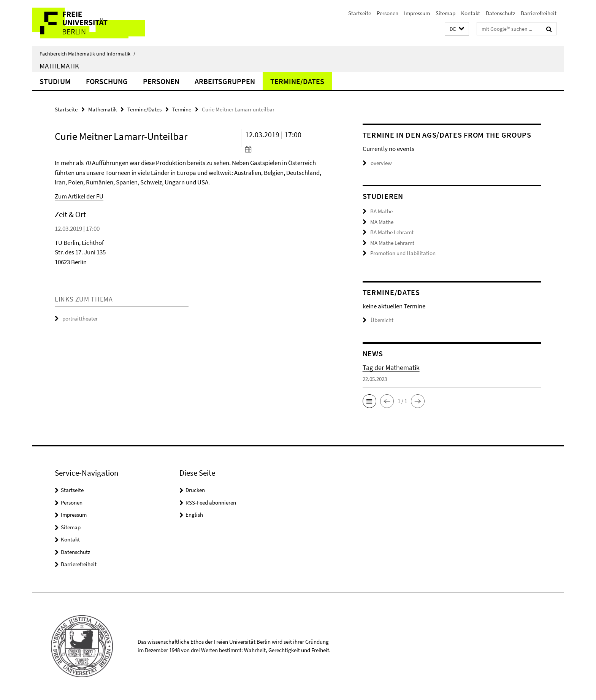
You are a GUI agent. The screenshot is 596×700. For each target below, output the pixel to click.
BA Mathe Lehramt (392, 232)
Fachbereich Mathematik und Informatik (87, 54)
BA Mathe (381, 211)
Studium (55, 81)
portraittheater (80, 318)
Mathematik (59, 66)
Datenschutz (500, 13)
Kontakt (471, 13)
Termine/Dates (297, 81)
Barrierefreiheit (539, 13)
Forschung (107, 81)
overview (377, 163)
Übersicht (378, 320)
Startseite (360, 13)
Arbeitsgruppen (225, 81)
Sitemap (445, 13)
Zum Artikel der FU (79, 196)
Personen (388, 13)
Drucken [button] (195, 490)
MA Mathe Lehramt (392, 243)
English (194, 515)
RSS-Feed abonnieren (211, 502)
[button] (457, 29)
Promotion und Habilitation (403, 253)
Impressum (417, 13)
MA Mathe (382, 222)
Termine (182, 109)
